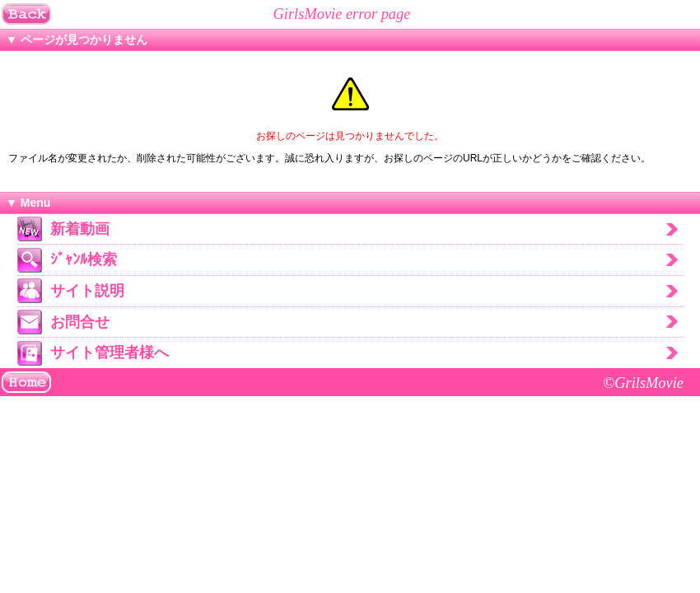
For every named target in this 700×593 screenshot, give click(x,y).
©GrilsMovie (643, 383)
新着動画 (80, 229)
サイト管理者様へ (110, 353)
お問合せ (80, 322)
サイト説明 (87, 291)
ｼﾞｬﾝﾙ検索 (84, 259)
